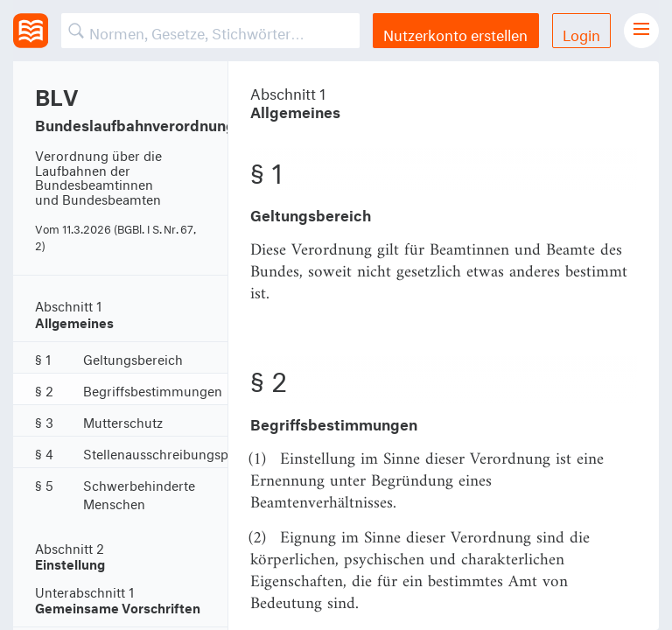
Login (581, 33)
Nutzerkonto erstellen (455, 33)
